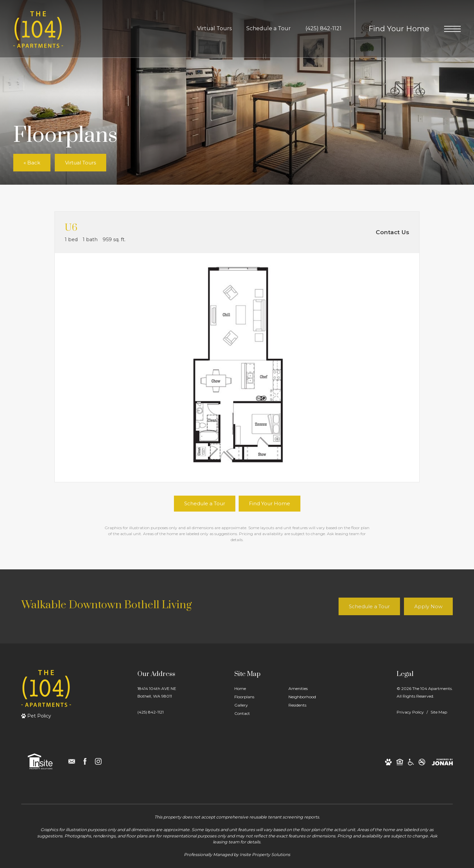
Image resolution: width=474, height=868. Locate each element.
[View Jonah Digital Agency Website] (442, 762)
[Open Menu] (452, 29)
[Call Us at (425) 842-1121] (323, 29)
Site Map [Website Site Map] (439, 712)
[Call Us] (157, 712)
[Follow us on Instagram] (98, 761)
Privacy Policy (410, 712)
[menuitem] (256, 689)
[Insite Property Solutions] (40, 761)
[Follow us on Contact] (72, 761)
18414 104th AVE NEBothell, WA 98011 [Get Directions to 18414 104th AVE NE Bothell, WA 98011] (157, 692)
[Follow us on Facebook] (85, 761)
